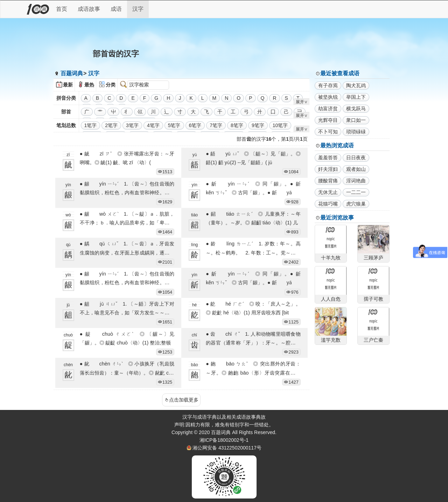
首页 (62, 9)
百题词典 (72, 73)
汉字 (138, 9)
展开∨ (302, 102)
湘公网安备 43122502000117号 (227, 448)
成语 (116, 9)
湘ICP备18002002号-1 (224, 440)
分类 (111, 85)
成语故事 (89, 9)
